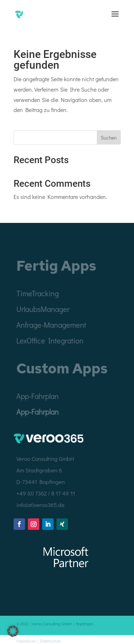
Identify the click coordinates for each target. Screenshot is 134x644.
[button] (13, 631)
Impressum (27, 641)
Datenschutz (50, 641)
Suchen (109, 138)
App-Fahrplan (38, 412)
